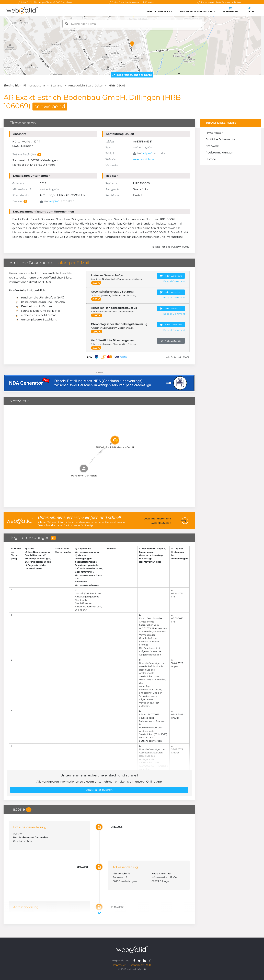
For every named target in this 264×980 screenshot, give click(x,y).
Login (250, 10)
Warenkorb (231, 10)
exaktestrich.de (144, 159)
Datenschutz (136, 965)
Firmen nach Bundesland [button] (197, 11)
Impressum (120, 965)
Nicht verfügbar (171, 341)
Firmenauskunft (34, 86)
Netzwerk (212, 146)
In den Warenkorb (171, 276)
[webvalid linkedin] (145, 961)
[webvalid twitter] (140, 961)
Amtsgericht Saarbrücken (86, 86)
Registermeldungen (219, 153)
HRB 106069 (117, 86)
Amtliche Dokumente (220, 139)
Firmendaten (214, 133)
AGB (148, 965)
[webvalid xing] (150, 961)
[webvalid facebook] (135, 961)
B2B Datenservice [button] (159, 11)
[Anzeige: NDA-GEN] (99, 381)
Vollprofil (147, 153)
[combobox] (132, 24)
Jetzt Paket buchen (99, 790)
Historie (211, 159)
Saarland (57, 86)
